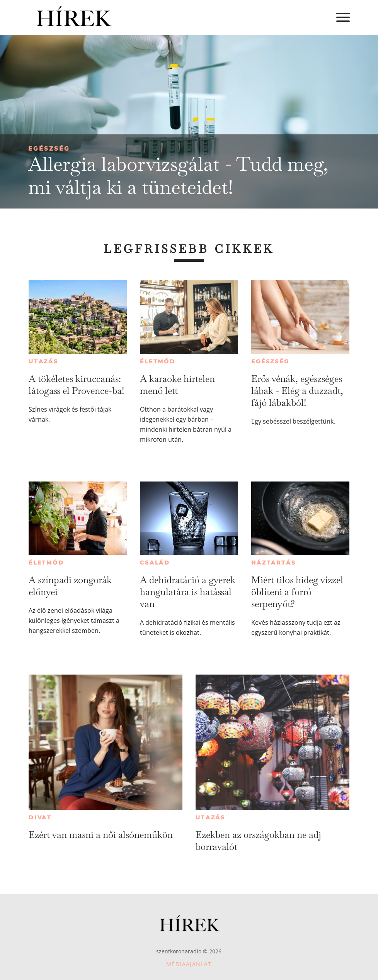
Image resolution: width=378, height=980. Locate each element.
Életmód (158, 361)
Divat (40, 817)
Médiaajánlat (189, 964)
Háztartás (273, 563)
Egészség (49, 148)
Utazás (43, 361)
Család (155, 563)
